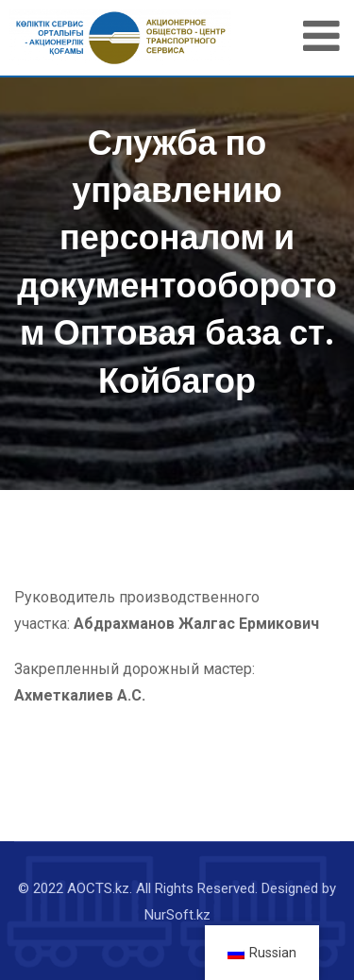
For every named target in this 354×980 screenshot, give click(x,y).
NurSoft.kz (177, 915)
